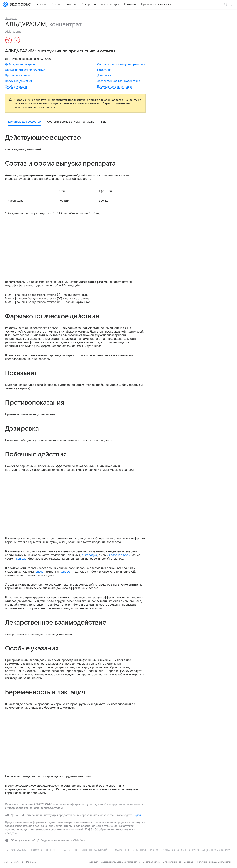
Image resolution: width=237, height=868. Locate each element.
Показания (104, 70)
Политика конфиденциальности (214, 862)
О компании (17, 862)
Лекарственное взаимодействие (119, 81)
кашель (21, 559)
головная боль (120, 555)
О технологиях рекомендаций (178, 862)
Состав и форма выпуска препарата (121, 64)
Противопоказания (18, 75)
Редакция (93, 862)
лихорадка (89, 555)
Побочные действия (18, 81)
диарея (67, 571)
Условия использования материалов (120, 862)
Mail (6, 862)
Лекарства (11, 18)
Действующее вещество (21, 64)
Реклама (31, 862)
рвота (40, 571)
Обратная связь (151, 862)
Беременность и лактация (115, 87)
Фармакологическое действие (25, 70)
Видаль (138, 815)
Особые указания (17, 87)
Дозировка (104, 75)
